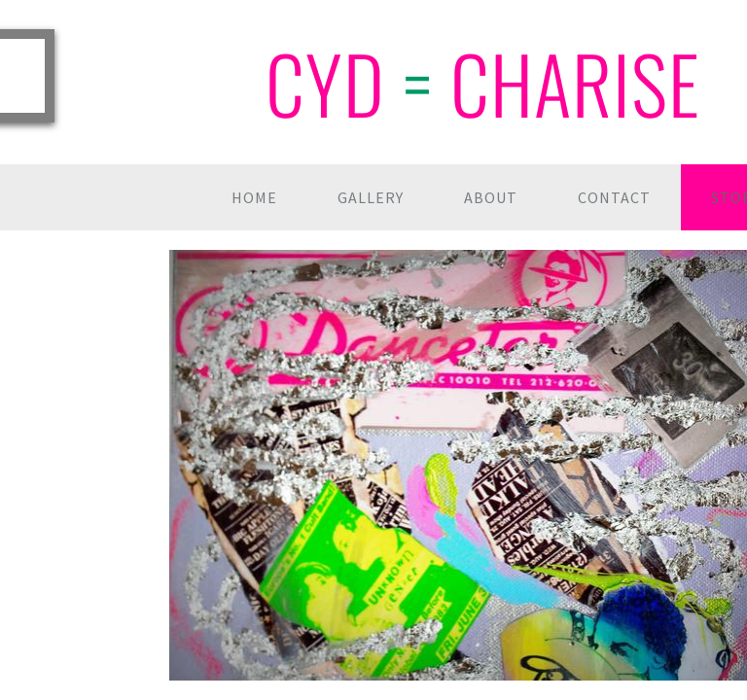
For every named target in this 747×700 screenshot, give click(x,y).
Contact (614, 197)
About (491, 197)
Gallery (371, 197)
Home (254, 197)
